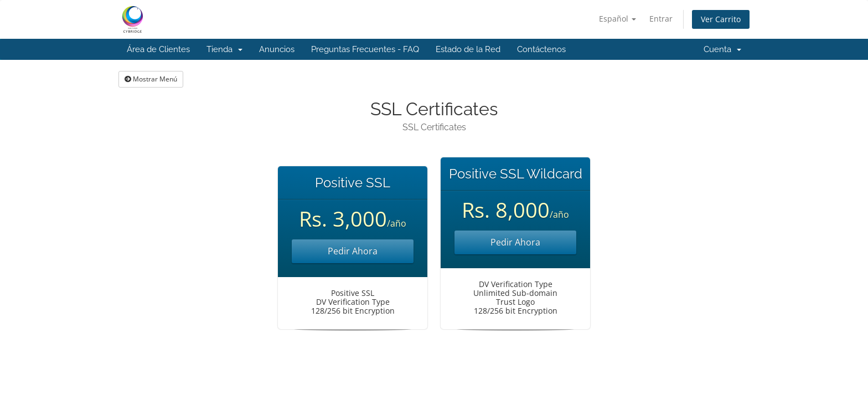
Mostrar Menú (151, 79)
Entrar (661, 19)
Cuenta (722, 49)
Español (618, 19)
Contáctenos (541, 49)
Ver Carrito (721, 19)
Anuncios (277, 49)
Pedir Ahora (353, 251)
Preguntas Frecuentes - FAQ (365, 49)
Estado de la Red (468, 49)
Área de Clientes (158, 49)
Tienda (224, 49)
